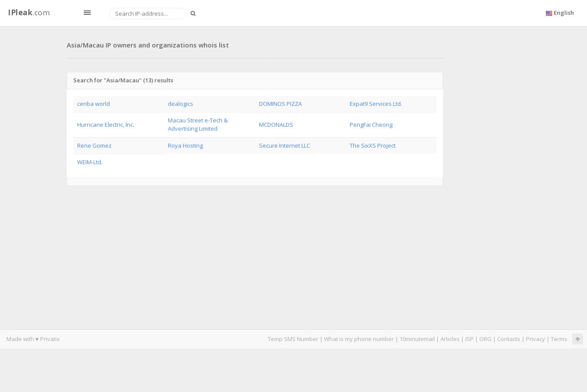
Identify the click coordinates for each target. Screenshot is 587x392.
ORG (485, 339)
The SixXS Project (373, 145)
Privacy (536, 339)
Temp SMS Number (293, 339)
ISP (469, 339)
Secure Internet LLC (285, 145)
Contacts (509, 339)
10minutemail (417, 339)
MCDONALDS (276, 125)
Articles (450, 339)
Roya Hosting (185, 145)
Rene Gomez (94, 145)
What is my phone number (359, 339)
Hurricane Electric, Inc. (106, 125)
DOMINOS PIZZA (280, 104)
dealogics (181, 104)
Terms (559, 339)
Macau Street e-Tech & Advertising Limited (198, 124)
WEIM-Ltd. (90, 162)
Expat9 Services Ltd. (376, 104)
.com (29, 12)
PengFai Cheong (371, 125)
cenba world (94, 104)
